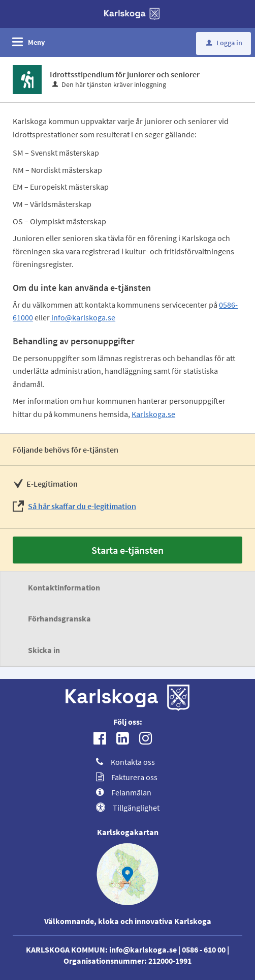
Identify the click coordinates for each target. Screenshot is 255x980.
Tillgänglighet (128, 808)
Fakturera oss (127, 777)
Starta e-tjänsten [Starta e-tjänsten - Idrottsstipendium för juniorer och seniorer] (127, 550)
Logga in (224, 43)
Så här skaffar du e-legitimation (82, 506)
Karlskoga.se (153, 414)
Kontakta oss (125, 762)
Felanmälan (124, 792)
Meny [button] (36, 42)
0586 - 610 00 (204, 949)
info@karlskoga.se (83, 317)
